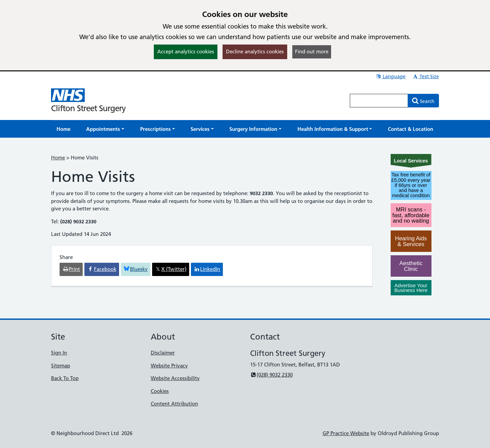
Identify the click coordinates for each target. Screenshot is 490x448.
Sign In (59, 353)
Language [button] (390, 76)
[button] (105, 129)
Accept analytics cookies (186, 51)
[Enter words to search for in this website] (379, 101)
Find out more (312, 51)
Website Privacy (169, 366)
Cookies (160, 391)
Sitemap (61, 366)
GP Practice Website (346, 433)
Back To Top (65, 378)
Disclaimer (163, 353)
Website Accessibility (175, 378)
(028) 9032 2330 (271, 375)
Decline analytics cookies (255, 51)
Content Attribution (174, 404)
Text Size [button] (426, 76)
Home (58, 158)
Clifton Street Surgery (88, 108)
